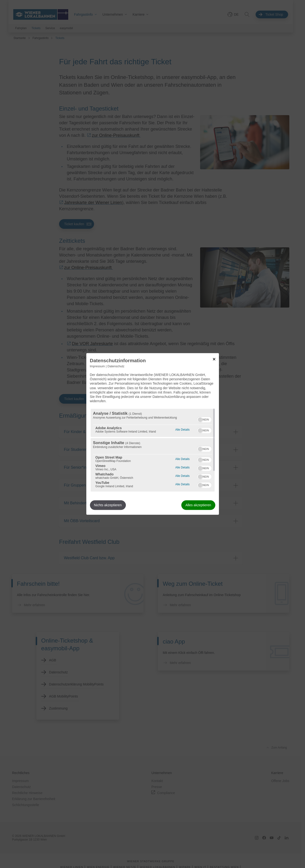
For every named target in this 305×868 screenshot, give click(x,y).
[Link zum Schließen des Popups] (214, 359)
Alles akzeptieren (198, 505)
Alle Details (182, 429)
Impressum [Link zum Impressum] (97, 366)
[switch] (204, 419)
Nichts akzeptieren (108, 505)
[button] (200, 420)
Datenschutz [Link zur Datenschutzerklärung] (116, 366)
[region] (153, 450)
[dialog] (153, 434)
